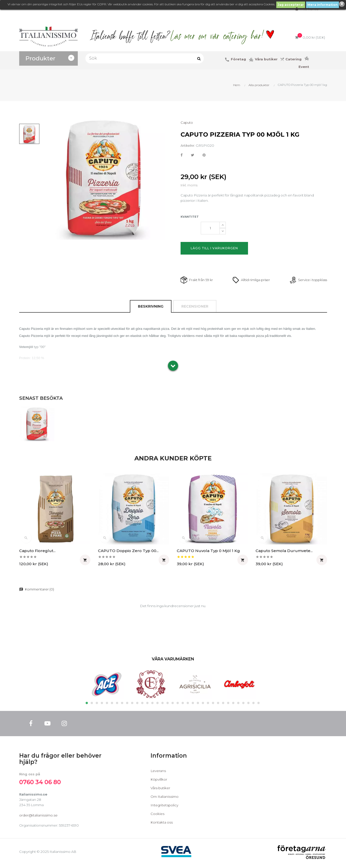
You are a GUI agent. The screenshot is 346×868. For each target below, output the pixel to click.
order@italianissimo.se (39, 818)
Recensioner (195, 307)
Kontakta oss (162, 824)
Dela (182, 156)
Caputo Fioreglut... (37, 551)
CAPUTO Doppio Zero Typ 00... (128, 551)
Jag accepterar (291, 5)
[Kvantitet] (210, 229)
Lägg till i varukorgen (214, 249)
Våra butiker (161, 790)
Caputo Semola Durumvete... (284, 551)
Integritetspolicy (165, 807)
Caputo (187, 122)
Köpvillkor (159, 781)
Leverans (158, 773)
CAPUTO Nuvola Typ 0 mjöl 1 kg (208, 551)
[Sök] (145, 58)
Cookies (158, 816)
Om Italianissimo (165, 799)
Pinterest (205, 156)
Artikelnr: (188, 146)
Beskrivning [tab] (150, 307)
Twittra (193, 156)
